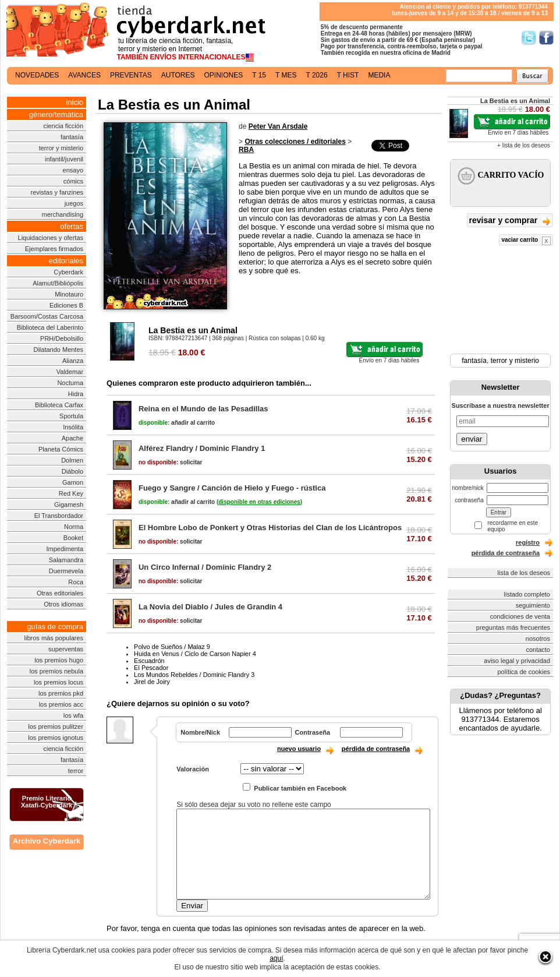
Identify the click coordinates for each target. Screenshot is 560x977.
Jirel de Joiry (152, 682)
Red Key (71, 493)
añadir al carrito (177, 423)
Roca (76, 582)
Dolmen (72, 460)
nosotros (538, 639)
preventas (131, 75)
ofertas (72, 226)
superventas (66, 649)
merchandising (63, 214)
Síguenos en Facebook (546, 38)
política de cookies (524, 672)
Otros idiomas (63, 604)
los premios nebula (56, 671)
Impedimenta (65, 549)
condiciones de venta (520, 616)
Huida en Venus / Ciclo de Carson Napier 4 (195, 654)
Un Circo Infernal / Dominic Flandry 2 (205, 567)
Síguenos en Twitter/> (529, 38)
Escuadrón (149, 661)
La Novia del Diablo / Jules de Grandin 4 (210, 607)
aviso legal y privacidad (517, 661)
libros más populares (54, 638)
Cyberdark (68, 272)
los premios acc (61, 704)
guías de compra (55, 627)
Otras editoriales (60, 593)
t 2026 (316, 75)
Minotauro (69, 294)
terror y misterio (61, 148)
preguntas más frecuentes (513, 627)
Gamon (73, 482)
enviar (472, 439)
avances (84, 75)
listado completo (527, 594)
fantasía (72, 137)
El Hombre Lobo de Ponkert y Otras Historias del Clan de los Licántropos (270, 528)
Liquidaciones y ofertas (51, 238)
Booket (73, 538)
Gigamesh (69, 505)
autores (178, 75)
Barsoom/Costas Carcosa (47, 316)
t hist (348, 75)
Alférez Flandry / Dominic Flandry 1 (202, 448)
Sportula (71, 416)
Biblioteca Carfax (59, 405)
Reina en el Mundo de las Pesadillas (203, 409)
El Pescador (151, 668)
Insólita (73, 427)
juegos (74, 203)
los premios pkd (61, 693)
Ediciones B (66, 305)
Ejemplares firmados (54, 249)
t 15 (259, 75)
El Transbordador (59, 516)
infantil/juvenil (64, 159)
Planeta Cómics (61, 449)
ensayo (73, 170)
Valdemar (70, 372)
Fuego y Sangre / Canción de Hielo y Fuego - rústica (232, 488)
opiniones (224, 75)
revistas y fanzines (57, 192)
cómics (73, 181)
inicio (75, 102)
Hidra (76, 394)
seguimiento (533, 605)
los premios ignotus (56, 738)
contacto (538, 650)
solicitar (170, 462)
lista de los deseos (524, 573)
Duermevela (66, 571)
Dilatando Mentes (58, 350)
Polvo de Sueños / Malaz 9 (172, 647)
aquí (276, 958)
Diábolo (72, 471)
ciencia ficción (63, 126)
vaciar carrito (526, 241)
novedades (37, 75)
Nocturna (70, 383)
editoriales (66, 261)
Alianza (73, 361)
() (259, 502)
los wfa (73, 715)
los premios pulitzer (56, 726)
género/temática (56, 114)
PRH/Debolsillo (62, 338)
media (379, 75)
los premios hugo (59, 660)
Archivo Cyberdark (47, 841)
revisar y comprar (510, 221)
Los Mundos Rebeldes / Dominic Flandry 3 (194, 675)
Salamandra (66, 560)
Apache (72, 438)
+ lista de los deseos (524, 145)
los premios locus (59, 682)
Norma (74, 527)
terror (76, 771)
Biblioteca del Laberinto (50, 327)
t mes (286, 75)
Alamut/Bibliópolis (58, 283)
